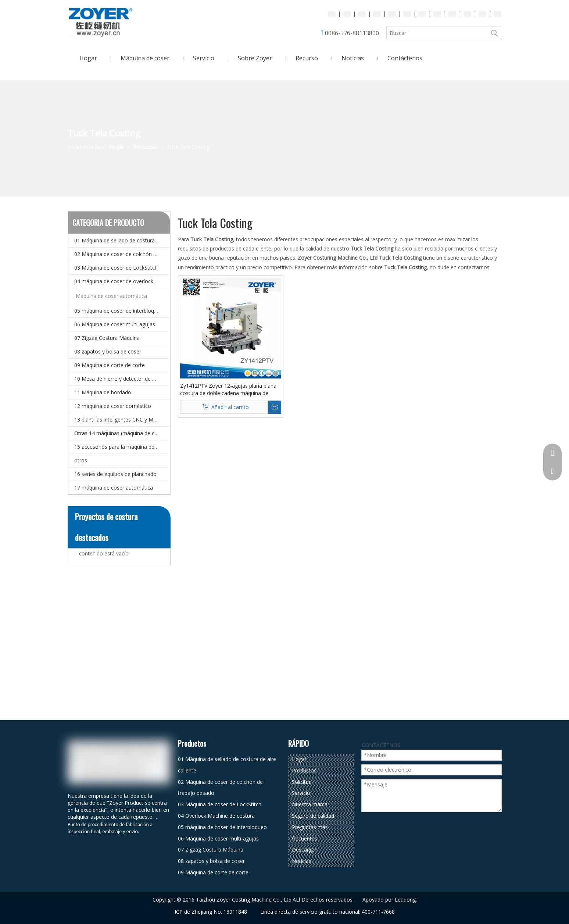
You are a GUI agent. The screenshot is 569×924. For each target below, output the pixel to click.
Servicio (301, 793)
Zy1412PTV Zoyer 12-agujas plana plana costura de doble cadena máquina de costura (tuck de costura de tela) (228, 390)
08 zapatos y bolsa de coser (108, 351)
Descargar (304, 850)
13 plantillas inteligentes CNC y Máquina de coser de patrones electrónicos (122, 420)
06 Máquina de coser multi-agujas (115, 324)
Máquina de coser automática (111, 296)
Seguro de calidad (313, 816)
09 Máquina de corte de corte (110, 365)
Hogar (299, 759)
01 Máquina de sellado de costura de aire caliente (122, 240)
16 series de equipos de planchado (115, 474)
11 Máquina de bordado (103, 392)
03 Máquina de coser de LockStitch (116, 268)
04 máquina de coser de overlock (114, 281)
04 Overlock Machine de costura (216, 816)
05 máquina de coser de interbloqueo (119, 311)
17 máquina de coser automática (114, 488)
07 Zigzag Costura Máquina (107, 338)
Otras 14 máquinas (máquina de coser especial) (122, 433)
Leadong (405, 900)
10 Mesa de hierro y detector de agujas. (122, 379)
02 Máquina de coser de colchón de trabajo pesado (122, 254)
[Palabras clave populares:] (494, 33)
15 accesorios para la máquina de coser (122, 447)
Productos (304, 770)
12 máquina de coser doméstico (113, 406)
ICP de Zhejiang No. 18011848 (211, 912)
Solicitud (302, 782)
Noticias (302, 861)
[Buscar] (437, 33)
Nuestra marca (310, 804)
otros (81, 460)
